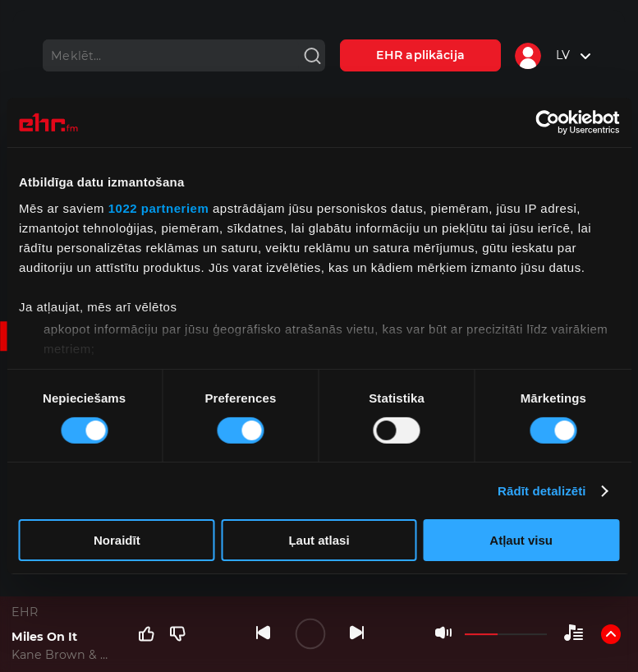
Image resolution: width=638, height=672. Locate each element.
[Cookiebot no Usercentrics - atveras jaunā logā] (547, 122)
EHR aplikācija (420, 55)
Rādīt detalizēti (542, 491)
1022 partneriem (159, 207)
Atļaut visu (521, 540)
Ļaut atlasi (319, 540)
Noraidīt (117, 540)
